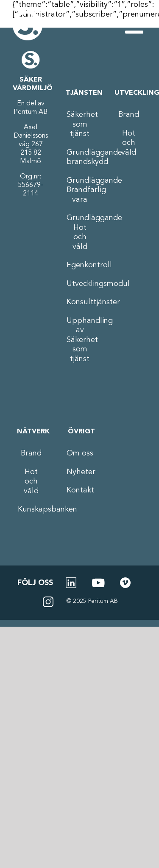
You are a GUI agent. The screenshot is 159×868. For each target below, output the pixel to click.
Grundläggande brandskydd (80, 157)
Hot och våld (129, 143)
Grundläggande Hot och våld (80, 232)
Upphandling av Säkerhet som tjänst (80, 340)
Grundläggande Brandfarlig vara (80, 190)
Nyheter (80, 472)
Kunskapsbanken (31, 509)
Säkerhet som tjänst (80, 124)
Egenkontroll (80, 265)
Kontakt (80, 490)
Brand (129, 115)
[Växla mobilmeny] (136, 25)
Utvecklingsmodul (80, 284)
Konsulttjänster (80, 302)
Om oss (80, 453)
